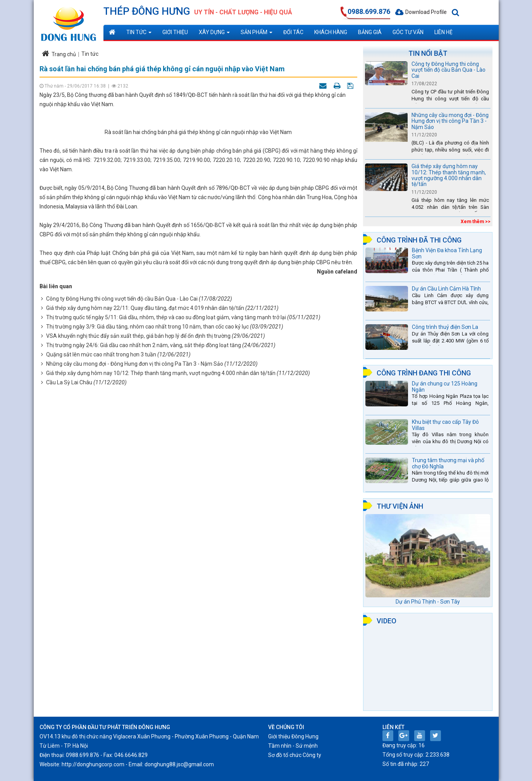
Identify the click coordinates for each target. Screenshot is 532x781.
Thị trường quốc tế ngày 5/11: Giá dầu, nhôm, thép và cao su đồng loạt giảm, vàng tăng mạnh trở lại (166, 511)
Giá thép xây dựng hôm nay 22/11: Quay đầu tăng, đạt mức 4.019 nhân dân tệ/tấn (145, 502)
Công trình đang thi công (424, 373)
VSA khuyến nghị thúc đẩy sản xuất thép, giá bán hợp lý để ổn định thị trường (138, 530)
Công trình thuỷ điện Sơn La (445, 327)
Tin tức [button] (139, 34)
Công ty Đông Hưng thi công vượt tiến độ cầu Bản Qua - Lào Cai (122, 493)
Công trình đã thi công (419, 240)
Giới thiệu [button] (175, 32)
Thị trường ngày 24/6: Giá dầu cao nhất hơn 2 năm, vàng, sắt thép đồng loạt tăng (144, 539)
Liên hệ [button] (443, 32)
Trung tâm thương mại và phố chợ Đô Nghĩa (448, 463)
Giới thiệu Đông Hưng (293, 736)
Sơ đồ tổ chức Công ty (295, 755)
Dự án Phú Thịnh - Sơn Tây (428, 602)
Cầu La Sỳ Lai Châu (69, 576)
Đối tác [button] (293, 32)
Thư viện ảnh (400, 506)
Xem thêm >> (476, 222)
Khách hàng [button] (331, 32)
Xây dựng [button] (214, 34)
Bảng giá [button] (370, 32)
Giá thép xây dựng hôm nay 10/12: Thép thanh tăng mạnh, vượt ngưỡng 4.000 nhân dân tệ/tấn (161, 567)
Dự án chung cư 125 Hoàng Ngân (445, 386)
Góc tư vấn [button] (408, 32)
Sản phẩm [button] (257, 34)
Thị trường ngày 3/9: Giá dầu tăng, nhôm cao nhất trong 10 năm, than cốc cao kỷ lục (147, 521)
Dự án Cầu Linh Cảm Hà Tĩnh (446, 289)
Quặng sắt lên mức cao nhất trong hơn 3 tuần (101, 549)
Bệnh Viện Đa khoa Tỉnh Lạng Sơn (447, 253)
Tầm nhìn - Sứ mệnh (293, 746)
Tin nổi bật (428, 53)
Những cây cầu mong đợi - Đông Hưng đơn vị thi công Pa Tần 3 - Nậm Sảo (135, 558)
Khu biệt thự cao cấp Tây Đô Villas (445, 425)
